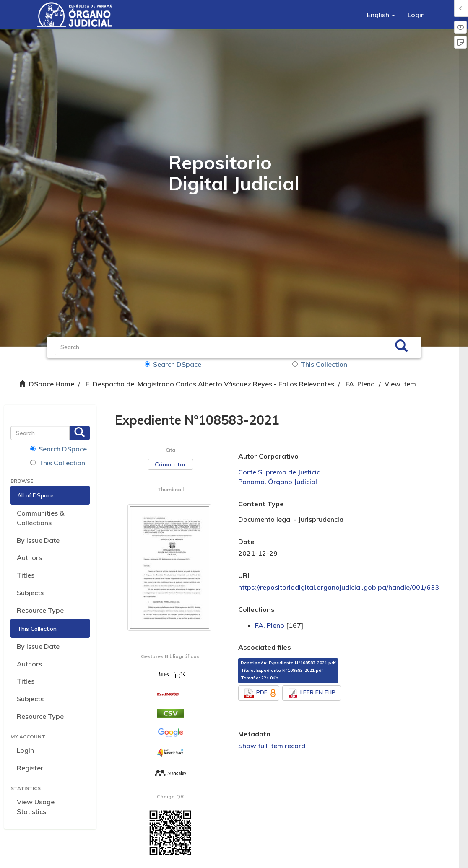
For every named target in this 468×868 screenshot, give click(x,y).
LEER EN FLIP (312, 693)
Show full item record (272, 746)
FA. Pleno (360, 384)
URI (244, 575)
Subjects (30, 593)
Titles (26, 575)
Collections (256, 609)
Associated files (265, 647)
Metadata (254, 734)
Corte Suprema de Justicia (279, 472)
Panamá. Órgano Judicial (278, 482)
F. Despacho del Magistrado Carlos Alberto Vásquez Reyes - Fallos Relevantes (210, 384)
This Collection (320, 364)
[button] (381, 15)
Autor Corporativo (268, 456)
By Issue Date (38, 540)
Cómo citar (170, 464)
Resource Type (40, 610)
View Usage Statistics (36, 807)
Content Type (261, 504)
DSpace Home (52, 384)
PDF (261, 693)
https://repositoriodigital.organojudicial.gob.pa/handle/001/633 (339, 587)
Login (25, 750)
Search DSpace (173, 364)
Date (246, 542)
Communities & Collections (40, 518)
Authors (29, 557)
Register (30, 768)
